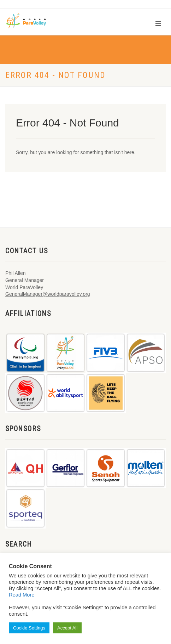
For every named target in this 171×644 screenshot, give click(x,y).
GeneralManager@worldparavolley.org (48, 294)
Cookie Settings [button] (29, 628)
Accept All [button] (67, 628)
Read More (22, 595)
